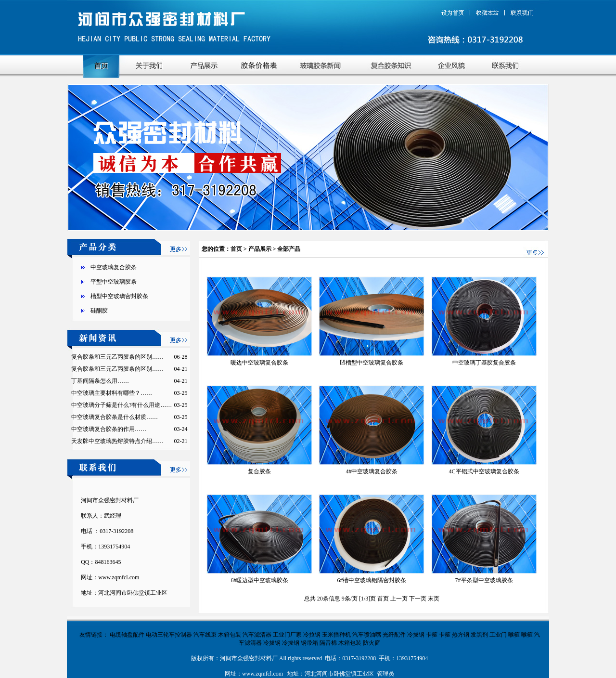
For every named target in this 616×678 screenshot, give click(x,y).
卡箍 (432, 635)
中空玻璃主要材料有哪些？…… (112, 393)
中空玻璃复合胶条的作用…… (109, 429)
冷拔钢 (416, 635)
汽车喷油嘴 (367, 635)
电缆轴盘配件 (127, 635)
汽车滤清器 (257, 635)
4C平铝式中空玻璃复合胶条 (484, 471)
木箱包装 (230, 635)
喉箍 (514, 635)
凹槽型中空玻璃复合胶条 (372, 363)
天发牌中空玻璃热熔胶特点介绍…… (117, 441)
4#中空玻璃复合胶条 (372, 471)
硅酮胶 (99, 311)
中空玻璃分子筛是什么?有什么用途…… (122, 405)
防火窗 (372, 643)
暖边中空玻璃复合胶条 (259, 363)
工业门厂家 (287, 635)
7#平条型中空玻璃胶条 (484, 580)
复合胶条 (259, 471)
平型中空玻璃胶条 (114, 282)
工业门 (498, 635)
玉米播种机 (336, 635)
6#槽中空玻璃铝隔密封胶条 (372, 580)
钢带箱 (309, 643)
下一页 (418, 599)
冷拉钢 (312, 635)
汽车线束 (205, 635)
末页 (434, 599)
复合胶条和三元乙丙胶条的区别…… (117, 357)
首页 (236, 249)
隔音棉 (328, 643)
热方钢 (461, 635)
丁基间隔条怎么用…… (100, 381)
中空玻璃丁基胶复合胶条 (484, 363)
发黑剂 (479, 635)
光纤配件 (394, 635)
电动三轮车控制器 (169, 635)
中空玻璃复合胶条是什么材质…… (115, 417)
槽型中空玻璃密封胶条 (119, 296)
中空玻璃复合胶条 (114, 267)
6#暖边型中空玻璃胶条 (259, 580)
